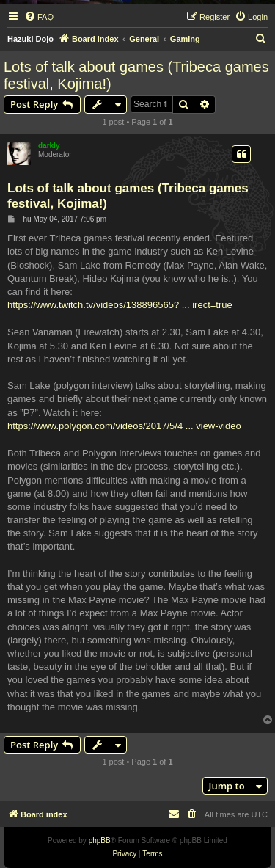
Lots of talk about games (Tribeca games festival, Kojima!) (136, 75)
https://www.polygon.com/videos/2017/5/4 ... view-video (124, 426)
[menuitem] (39, 17)
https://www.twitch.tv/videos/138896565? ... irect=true (120, 305)
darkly (49, 146)
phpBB (100, 840)
